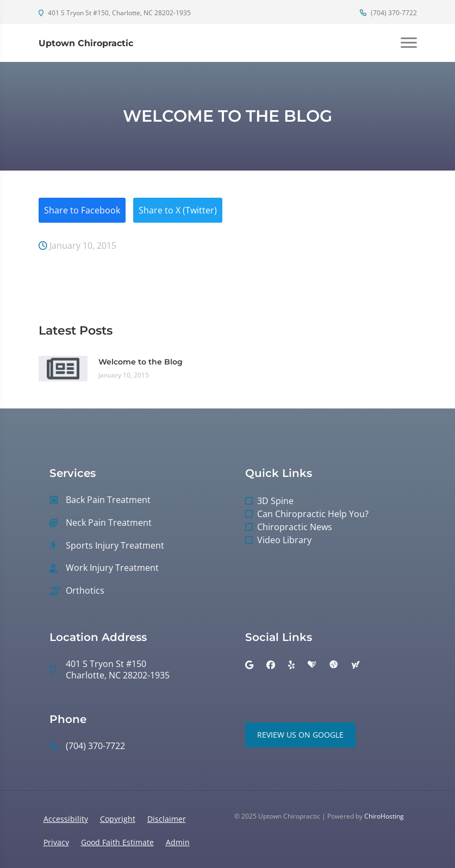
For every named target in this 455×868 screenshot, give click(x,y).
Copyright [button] (118, 819)
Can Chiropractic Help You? (313, 514)
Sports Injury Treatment (115, 546)
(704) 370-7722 (388, 13)
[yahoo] (356, 665)
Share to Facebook (82, 210)
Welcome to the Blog (141, 362)
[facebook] (271, 665)
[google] (249, 665)
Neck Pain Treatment (109, 523)
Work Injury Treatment (112, 568)
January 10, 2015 (77, 246)
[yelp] (291, 665)
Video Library (284, 540)
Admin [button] (178, 842)
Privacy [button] (56, 842)
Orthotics (85, 591)
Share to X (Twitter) (178, 210)
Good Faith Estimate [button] (117, 842)
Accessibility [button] (66, 819)
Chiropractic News (295, 527)
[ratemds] (334, 665)
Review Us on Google (300, 735)
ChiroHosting (384, 816)
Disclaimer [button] (167, 819)
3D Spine (275, 501)
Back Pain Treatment (108, 500)
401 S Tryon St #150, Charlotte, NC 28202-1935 (115, 13)
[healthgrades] (312, 665)
